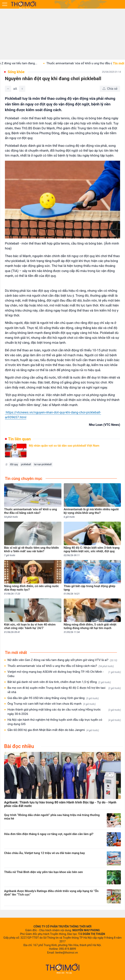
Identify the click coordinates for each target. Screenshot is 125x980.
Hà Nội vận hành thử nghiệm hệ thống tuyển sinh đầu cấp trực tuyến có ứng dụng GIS (64, 722)
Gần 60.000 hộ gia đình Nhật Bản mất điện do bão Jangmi (53, 730)
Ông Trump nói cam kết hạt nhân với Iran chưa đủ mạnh (52, 704)
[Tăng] (22, 89)
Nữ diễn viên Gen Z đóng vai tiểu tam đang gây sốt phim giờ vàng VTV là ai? (62, 660)
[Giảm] (8, 89)
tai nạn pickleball (43, 464)
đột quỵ (14, 464)
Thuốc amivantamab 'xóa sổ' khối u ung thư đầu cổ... (86, 63)
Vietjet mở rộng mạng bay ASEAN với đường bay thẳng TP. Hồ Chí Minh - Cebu (64, 674)
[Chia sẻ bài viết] (110, 89)
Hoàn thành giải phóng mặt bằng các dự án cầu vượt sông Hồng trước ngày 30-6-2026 (64, 712)
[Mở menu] (5, 4)
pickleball (26, 464)
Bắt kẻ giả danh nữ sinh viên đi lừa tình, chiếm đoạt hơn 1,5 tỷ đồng (59, 682)
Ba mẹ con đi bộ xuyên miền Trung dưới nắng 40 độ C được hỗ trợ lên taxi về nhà (64, 690)
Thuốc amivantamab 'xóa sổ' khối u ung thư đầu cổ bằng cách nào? (61, 666)
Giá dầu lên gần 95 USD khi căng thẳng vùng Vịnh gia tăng (53, 698)
